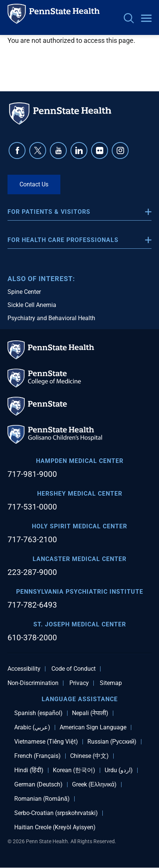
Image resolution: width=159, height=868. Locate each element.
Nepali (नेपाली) (90, 713)
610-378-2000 (32, 638)
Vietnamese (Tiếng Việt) (46, 742)
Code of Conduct (73, 669)
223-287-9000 (32, 572)
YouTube (58, 150)
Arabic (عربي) (32, 727)
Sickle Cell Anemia (32, 305)
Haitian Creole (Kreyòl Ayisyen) (55, 827)
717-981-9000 (32, 474)
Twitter (38, 150)
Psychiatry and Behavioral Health (51, 318)
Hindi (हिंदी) (29, 770)
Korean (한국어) (74, 770)
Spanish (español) (38, 713)
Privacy (79, 683)
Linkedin (79, 150)
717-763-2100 (32, 540)
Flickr (100, 150)
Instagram (120, 150)
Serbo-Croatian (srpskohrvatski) (56, 813)
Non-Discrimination (33, 683)
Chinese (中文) (89, 756)
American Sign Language (93, 727)
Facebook (17, 150)
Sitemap (111, 683)
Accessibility (24, 669)
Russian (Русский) (112, 742)
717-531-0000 (32, 507)
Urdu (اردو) (119, 770)
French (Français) (37, 756)
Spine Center (24, 292)
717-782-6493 (32, 605)
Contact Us (34, 184)
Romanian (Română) (42, 799)
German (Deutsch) (38, 785)
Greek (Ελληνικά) (94, 785)
